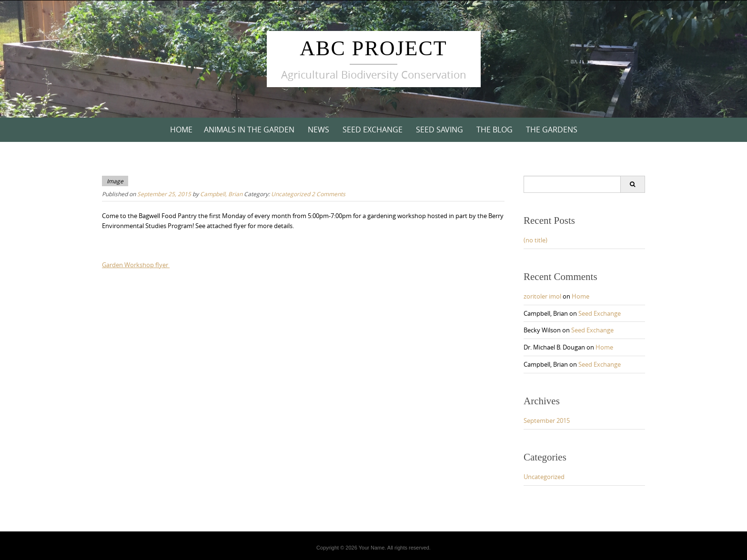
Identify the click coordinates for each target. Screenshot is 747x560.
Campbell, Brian (221, 194)
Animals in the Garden (249, 130)
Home (181, 130)
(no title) (535, 240)
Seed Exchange (373, 130)
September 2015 (547, 420)
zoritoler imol (542, 296)
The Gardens (552, 130)
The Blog (495, 130)
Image (115, 181)
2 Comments (328, 194)
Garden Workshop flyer (136, 265)
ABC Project (373, 48)
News (318, 130)
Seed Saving (439, 130)
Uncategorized (291, 194)
